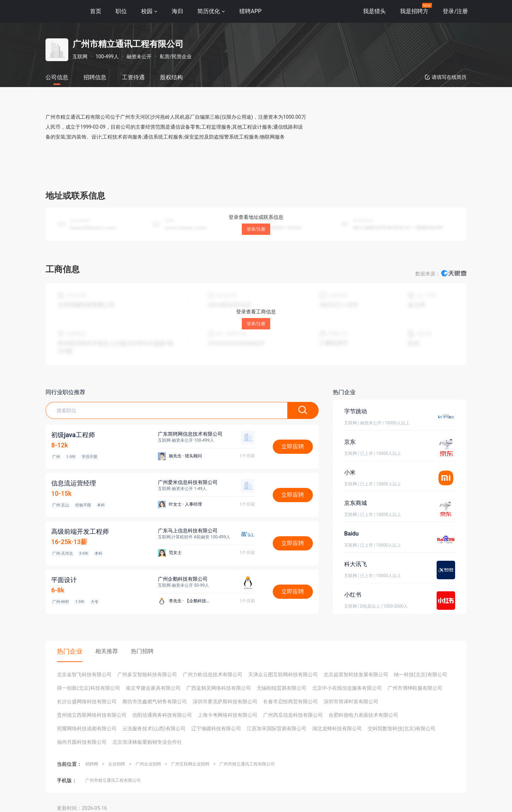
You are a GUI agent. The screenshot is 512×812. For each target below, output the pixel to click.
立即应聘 (293, 447)
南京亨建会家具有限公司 (153, 688)
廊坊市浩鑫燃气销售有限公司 (155, 701)
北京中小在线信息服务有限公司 (347, 688)
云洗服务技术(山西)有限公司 (154, 728)
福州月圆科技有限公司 (82, 742)
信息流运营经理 (74, 483)
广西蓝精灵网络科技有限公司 (219, 688)
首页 (96, 11)
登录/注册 (256, 229)
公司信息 (57, 77)
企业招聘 (117, 764)
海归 (177, 11)
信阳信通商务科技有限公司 (162, 715)
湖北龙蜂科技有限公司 (337, 728)
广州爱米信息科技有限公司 (188, 482)
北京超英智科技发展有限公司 (356, 674)
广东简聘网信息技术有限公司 (190, 434)
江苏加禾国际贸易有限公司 (277, 728)
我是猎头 (374, 11)
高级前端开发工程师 (80, 531)
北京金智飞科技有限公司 (84, 674)
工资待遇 (133, 77)
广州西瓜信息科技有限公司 (293, 715)
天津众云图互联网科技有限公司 (283, 674)
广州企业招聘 (148, 764)
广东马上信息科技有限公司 (188, 531)
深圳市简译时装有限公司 (351, 701)
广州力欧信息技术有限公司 (213, 674)
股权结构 (171, 77)
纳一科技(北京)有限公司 (421, 674)
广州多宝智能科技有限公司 (147, 674)
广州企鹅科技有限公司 (183, 579)
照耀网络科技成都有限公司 (87, 728)
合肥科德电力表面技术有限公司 (363, 715)
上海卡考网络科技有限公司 (228, 715)
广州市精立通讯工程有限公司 (247, 764)
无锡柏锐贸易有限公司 (282, 688)
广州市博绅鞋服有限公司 (415, 688)
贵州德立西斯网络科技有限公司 (92, 715)
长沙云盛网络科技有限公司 (87, 701)
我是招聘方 (414, 11)
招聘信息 (95, 77)
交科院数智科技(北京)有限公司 (402, 728)
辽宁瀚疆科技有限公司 (216, 728)
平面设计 (64, 580)
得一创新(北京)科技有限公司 (89, 688)
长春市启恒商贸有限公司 (290, 701)
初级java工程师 (73, 435)
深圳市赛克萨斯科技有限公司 (225, 701)
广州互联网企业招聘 (190, 764)
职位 (121, 11)
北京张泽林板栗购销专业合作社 (147, 742)
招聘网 (92, 764)
